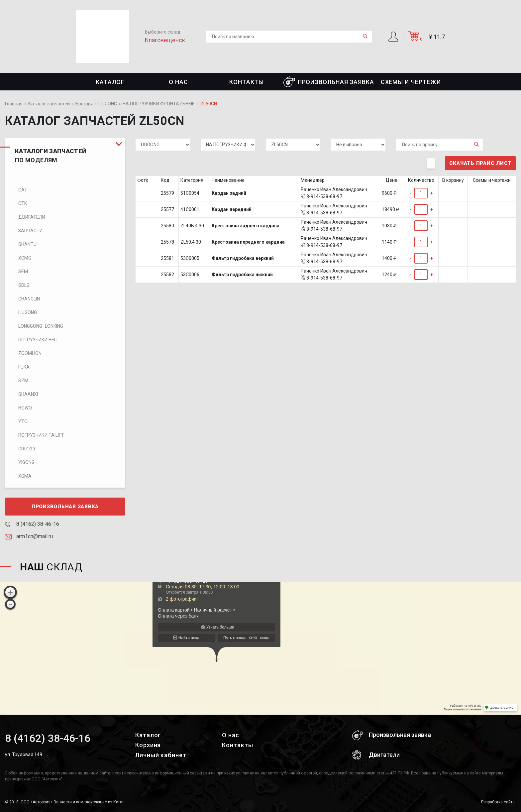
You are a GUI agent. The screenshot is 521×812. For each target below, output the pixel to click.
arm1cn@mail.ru (29, 536)
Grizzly (27, 449)
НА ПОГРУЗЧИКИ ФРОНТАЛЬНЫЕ (159, 104)
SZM (23, 381)
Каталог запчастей (49, 104)
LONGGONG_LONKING (41, 326)
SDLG (24, 285)
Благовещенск (165, 40)
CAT (23, 190)
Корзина (148, 745)
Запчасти (30, 231)
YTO (23, 421)
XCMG (25, 258)
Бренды (84, 104)
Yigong (26, 462)
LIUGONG (108, 104)
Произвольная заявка (329, 82)
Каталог (110, 82)
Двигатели (32, 217)
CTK (23, 203)
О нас (178, 82)
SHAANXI (28, 394)
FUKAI (24, 367)
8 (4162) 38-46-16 (32, 524)
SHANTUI (28, 244)
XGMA (25, 476)
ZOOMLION (30, 353)
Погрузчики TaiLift (41, 435)
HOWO (25, 408)
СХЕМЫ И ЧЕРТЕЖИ (411, 82)
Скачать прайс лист (481, 163)
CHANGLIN (29, 299)
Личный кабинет (161, 755)
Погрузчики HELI (38, 340)
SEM (23, 272)
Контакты (247, 82)
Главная (14, 104)
